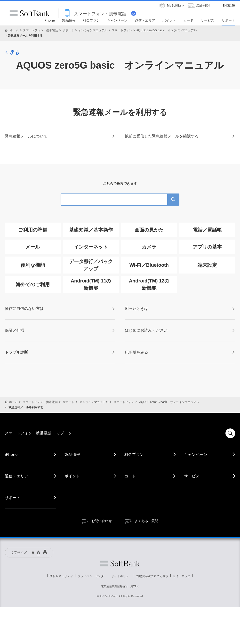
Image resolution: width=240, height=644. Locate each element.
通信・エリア (16, 476)
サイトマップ (182, 576)
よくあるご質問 (146, 521)
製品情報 (72, 454)
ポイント (72, 476)
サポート (68, 30)
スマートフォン (122, 30)
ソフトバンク (120, 563)
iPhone (11, 454)
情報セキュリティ (61, 576)
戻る (12, 52)
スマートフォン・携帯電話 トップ (34, 433)
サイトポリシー (121, 576)
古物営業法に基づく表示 (152, 576)
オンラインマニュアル (93, 30)
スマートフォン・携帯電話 (40, 30)
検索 (230, 433)
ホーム (14, 30)
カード (130, 476)
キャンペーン (196, 454)
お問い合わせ (102, 521)
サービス (192, 476)
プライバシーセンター (92, 576)
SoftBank (30, 13)
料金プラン (134, 454)
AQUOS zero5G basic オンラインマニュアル (166, 30)
